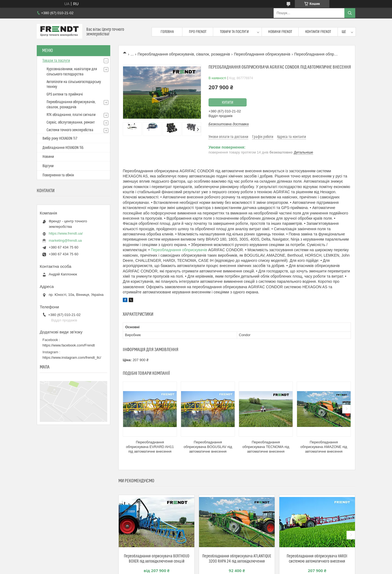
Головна (167, 32)
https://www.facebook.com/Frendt (69, 345)
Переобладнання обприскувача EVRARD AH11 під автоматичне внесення (150, 447)
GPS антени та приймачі (65, 94)
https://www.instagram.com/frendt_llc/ (72, 357)
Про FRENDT (198, 32)
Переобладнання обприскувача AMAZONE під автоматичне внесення (324, 447)
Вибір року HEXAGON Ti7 (60, 139)
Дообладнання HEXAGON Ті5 (63, 148)
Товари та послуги (234, 32)
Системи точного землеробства (70, 130)
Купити (228, 103)
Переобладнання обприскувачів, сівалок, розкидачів (184, 54)
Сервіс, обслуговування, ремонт (71, 122)
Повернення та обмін (58, 175)
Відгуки (48, 166)
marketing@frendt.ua (65, 240)
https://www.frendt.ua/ (66, 233)
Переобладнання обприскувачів (262, 54)
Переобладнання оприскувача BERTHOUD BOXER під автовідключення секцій (157, 559)
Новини (48, 157)
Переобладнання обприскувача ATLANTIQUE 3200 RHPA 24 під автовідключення (237, 559)
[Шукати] (350, 13)
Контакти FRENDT (318, 32)
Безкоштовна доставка (229, 124)
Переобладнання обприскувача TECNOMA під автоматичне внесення (266, 447)
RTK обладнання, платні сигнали (71, 115)
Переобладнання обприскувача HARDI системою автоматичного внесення (317, 559)
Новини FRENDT (280, 32)
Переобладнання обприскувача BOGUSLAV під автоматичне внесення (208, 447)
